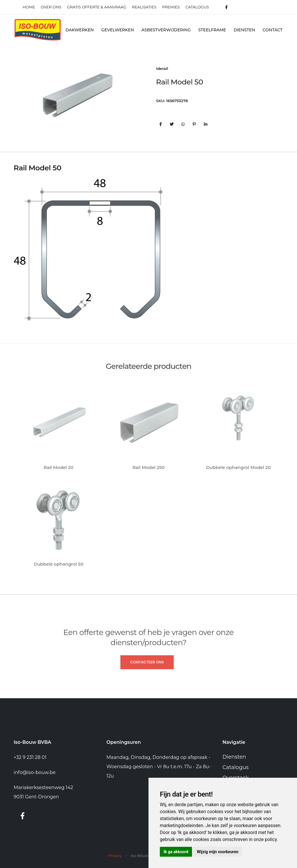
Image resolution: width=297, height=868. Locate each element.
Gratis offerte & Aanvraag (97, 7)
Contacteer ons (147, 662)
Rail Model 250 (148, 467)
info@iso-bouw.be (35, 772)
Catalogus (197, 7)
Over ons (51, 7)
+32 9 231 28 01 (30, 757)
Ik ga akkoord (176, 852)
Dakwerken (80, 30)
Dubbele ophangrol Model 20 (238, 467)
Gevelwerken (118, 30)
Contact (273, 30)
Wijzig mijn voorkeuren (218, 852)
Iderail (162, 68)
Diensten (244, 30)
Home (29, 7)
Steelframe (212, 30)
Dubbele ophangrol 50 (58, 564)
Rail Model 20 (59, 467)
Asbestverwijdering (166, 30)
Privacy (115, 856)
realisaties (144, 7)
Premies (171, 7)
